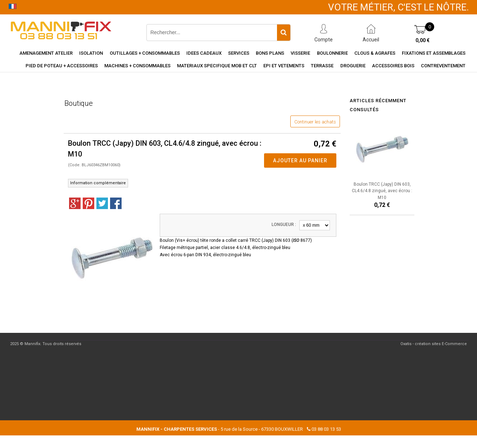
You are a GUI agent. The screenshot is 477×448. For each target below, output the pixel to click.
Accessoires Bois (393, 66)
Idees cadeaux (204, 53)
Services (239, 53)
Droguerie (353, 66)
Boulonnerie (332, 53)
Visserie (300, 53)
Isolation (91, 53)
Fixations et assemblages (434, 53)
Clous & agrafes (375, 53)
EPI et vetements (284, 66)
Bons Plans (270, 53)
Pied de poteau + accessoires (62, 66)
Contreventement (443, 66)
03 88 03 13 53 (326, 429)
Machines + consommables (137, 66)
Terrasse (322, 66)
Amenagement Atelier (46, 53)
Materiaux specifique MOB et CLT (217, 66)
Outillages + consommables (145, 53)
